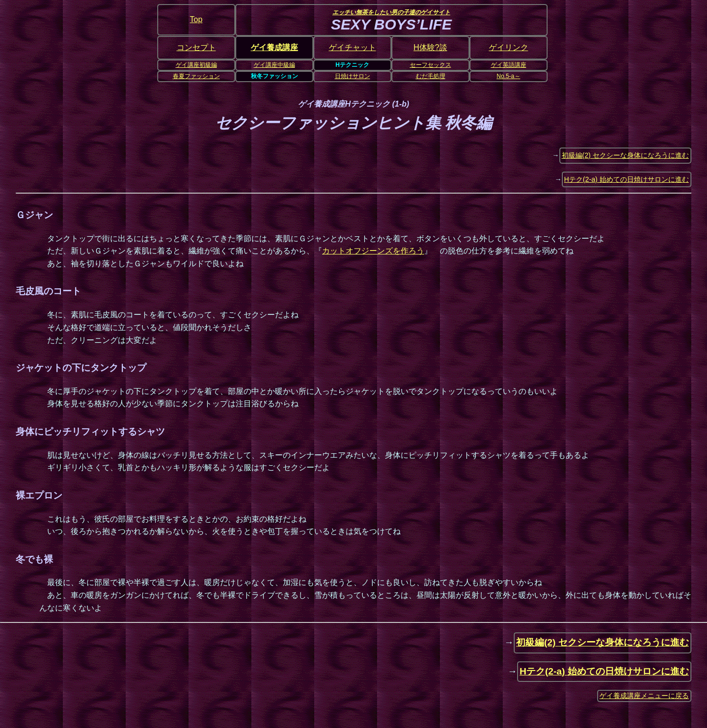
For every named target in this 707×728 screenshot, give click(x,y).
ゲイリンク (509, 47)
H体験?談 (430, 47)
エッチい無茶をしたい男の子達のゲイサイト (391, 12)
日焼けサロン (353, 76)
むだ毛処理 (431, 76)
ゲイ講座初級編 (196, 65)
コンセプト (196, 47)
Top (196, 19)
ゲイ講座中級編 (274, 65)
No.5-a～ (508, 76)
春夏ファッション (196, 76)
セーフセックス (431, 65)
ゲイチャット (353, 47)
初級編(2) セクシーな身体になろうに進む (625, 155)
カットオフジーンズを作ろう (373, 251)
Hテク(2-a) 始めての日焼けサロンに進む (626, 179)
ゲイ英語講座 (509, 65)
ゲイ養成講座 (274, 47)
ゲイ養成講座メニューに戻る (644, 696)
